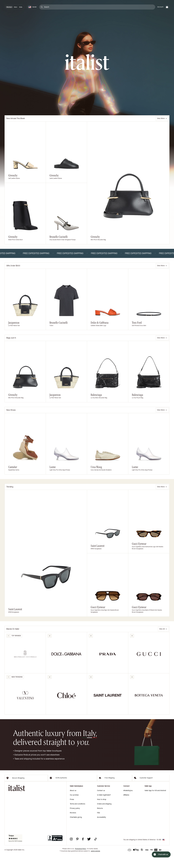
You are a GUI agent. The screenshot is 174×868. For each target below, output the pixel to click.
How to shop (102, 813)
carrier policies (95, 865)
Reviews (73, 826)
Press (72, 813)
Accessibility (102, 831)
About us (73, 804)
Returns (100, 822)
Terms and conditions (77, 817)
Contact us (101, 804)
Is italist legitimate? (104, 809)
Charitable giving (76, 831)
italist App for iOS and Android (155, 804)
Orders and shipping (104, 817)
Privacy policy (75, 822)
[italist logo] (87, 62)
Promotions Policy (81, 862)
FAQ (98, 826)
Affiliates (126, 809)
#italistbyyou (128, 804)
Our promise (74, 809)
